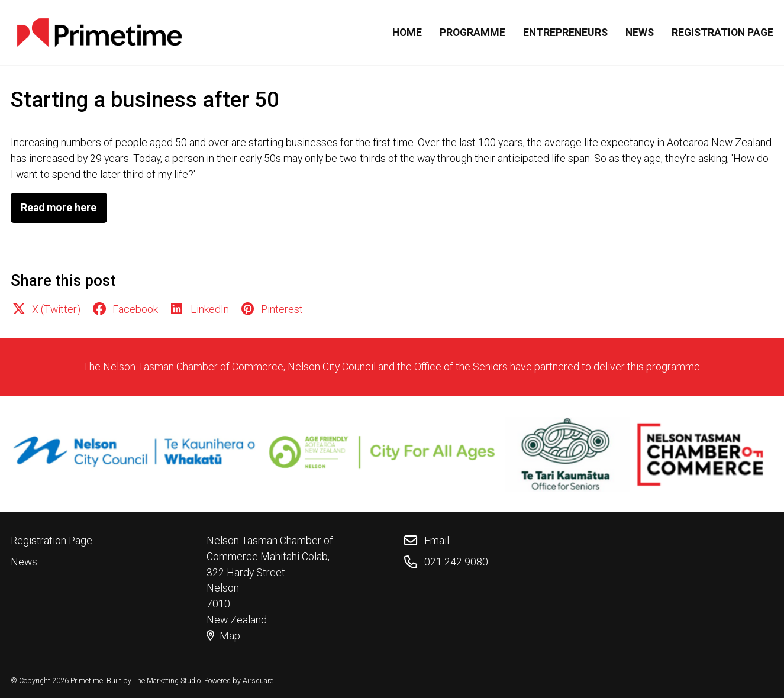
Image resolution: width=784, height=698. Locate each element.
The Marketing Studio (167, 681)
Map (223, 636)
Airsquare (258, 681)
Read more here (59, 208)
